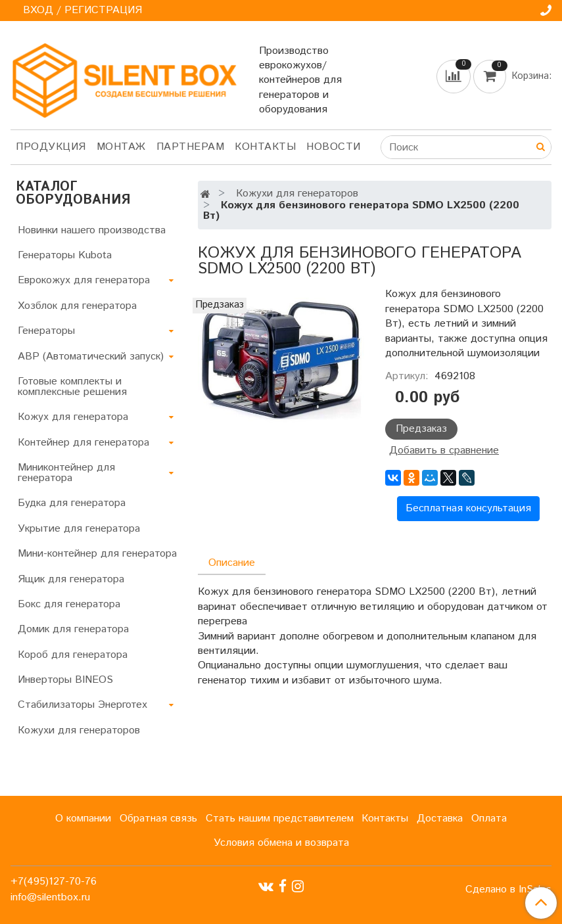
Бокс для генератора (69, 604)
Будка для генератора (72, 503)
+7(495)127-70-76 (54, 882)
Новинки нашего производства (92, 230)
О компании (83, 819)
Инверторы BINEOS (65, 680)
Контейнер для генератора (83, 443)
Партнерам (191, 147)
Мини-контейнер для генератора (97, 554)
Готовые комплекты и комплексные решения (72, 387)
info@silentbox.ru (50, 897)
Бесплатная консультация (468, 508)
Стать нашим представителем (280, 819)
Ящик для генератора (71, 579)
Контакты (265, 147)
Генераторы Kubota (65, 255)
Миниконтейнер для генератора (66, 473)
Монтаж (121, 147)
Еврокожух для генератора (84, 280)
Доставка (440, 819)
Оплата (489, 819)
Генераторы (46, 331)
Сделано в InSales (508, 890)
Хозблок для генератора (77, 306)
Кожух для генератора (73, 417)
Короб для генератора (73, 655)
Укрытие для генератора (79, 529)
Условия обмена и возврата (281, 843)
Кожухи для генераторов (297, 194)
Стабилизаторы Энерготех (82, 705)
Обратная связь (158, 819)
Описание (232, 563)
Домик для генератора (73, 629)
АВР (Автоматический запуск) (91, 357)
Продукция (51, 147)
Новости (334, 147)
